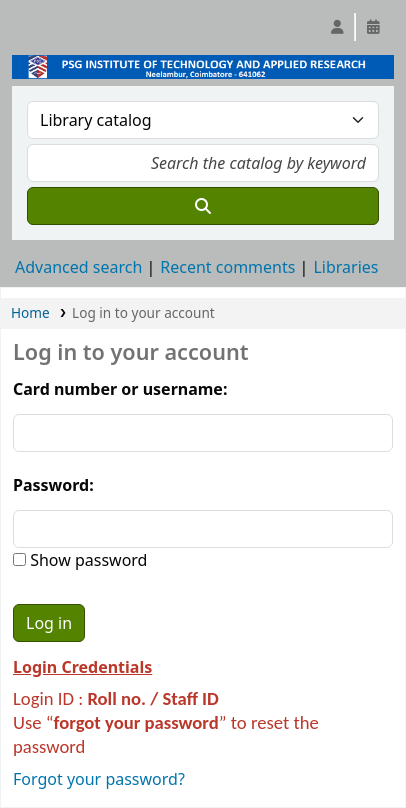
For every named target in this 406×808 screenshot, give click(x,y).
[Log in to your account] (337, 27)
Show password (86, 560)
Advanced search (78, 267)
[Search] (203, 206)
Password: (53, 485)
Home (30, 312)
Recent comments (227, 267)
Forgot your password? (99, 779)
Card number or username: (120, 389)
